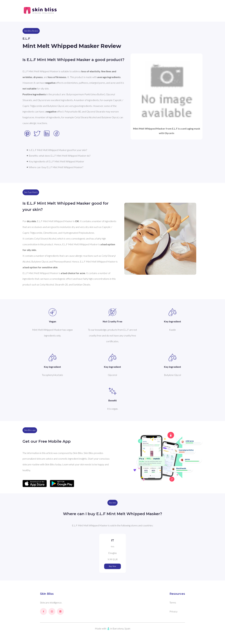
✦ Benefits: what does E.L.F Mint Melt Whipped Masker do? (58, 156)
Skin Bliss (47, 594)
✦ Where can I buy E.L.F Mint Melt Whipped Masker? (55, 167)
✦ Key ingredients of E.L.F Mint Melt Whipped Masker (55, 161)
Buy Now (112, 566)
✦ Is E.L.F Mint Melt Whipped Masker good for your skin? (57, 150)
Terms (173, 602)
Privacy (173, 611)
